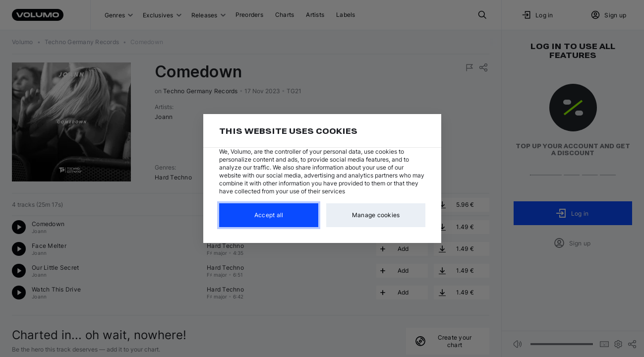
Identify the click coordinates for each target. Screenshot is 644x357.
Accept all (268, 215)
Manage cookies (376, 215)
